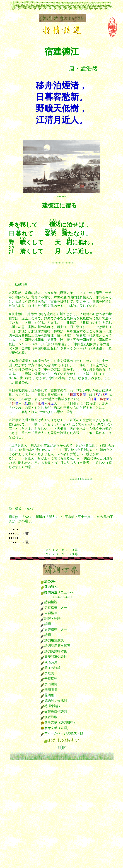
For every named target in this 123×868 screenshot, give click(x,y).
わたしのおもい (64, 740)
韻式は (13, 517)
